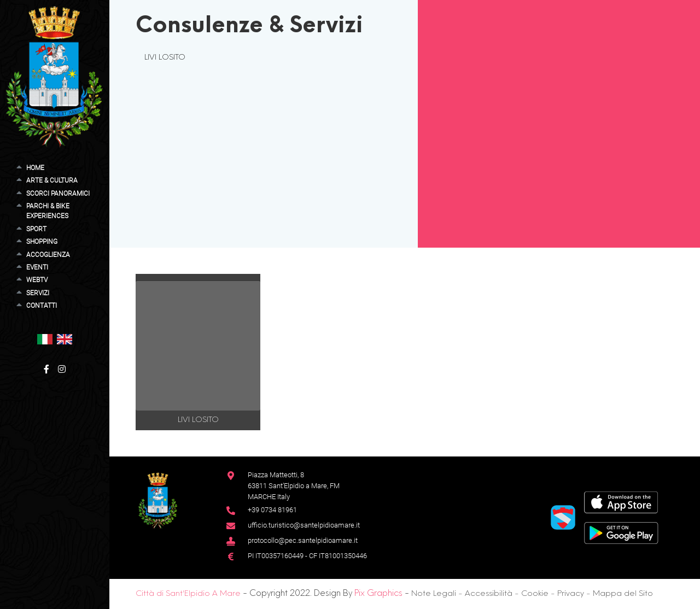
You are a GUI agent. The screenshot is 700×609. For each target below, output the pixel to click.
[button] (45, 339)
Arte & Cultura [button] (52, 180)
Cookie (535, 594)
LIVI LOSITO (165, 57)
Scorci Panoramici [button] (58, 194)
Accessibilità (489, 594)
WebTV (37, 280)
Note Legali (434, 594)
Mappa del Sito (623, 594)
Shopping (42, 242)
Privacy (571, 594)
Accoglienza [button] (48, 255)
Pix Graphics (378, 594)
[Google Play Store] (621, 532)
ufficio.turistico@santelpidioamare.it (304, 525)
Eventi (37, 267)
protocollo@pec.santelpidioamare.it (303, 540)
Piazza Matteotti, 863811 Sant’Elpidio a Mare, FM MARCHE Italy (294, 486)
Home (35, 168)
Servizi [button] (38, 293)
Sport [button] (36, 229)
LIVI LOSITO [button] (198, 420)
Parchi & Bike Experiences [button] (48, 211)
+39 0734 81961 (272, 510)
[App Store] (621, 502)
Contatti (42, 306)
